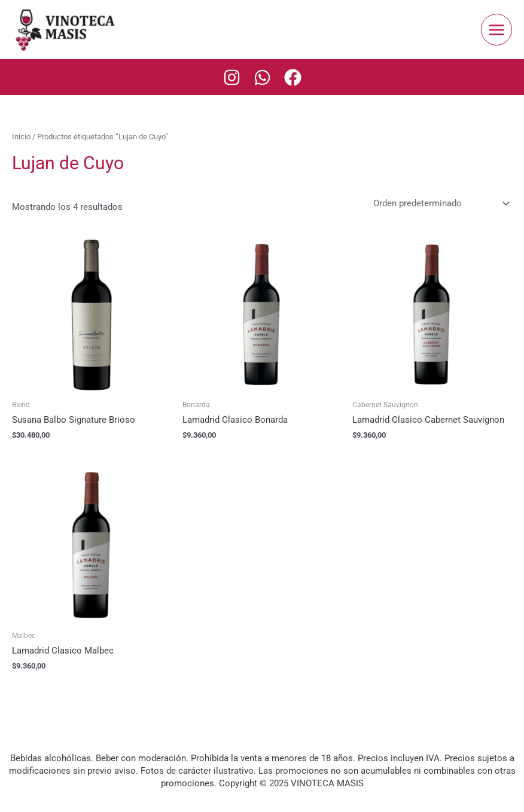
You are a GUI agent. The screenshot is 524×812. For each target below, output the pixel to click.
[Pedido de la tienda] (439, 204)
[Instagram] (232, 77)
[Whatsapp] (262, 77)
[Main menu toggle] (496, 29)
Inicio (21, 137)
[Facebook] (293, 77)
